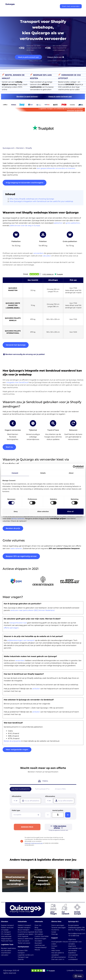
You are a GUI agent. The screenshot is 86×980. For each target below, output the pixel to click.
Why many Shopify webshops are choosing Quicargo (32, 199)
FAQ (53, 948)
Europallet (38, 930)
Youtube (79, 970)
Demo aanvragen (58, 925)
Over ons (38, 925)
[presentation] (31, 801)
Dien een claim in (58, 959)
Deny (16, 511)
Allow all (70, 511)
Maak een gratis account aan (34, 843)
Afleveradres (50, 796)
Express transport (7, 925)
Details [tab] (43, 473)
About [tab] (71, 473)
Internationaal (6, 936)
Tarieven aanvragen (59, 928)
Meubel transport (24, 928)
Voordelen (38, 941)
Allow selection (43, 511)
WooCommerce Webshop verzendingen (15, 881)
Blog (36, 928)
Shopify (29, 148)
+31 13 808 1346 (74, 936)
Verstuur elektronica (25, 939)
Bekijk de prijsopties (12, 741)
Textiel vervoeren (24, 943)
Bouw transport (24, 930)
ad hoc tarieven (18, 519)
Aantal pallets (58, 810)
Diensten (20, 148)
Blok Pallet (39, 932)
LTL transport (6, 932)
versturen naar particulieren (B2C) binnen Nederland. (32, 610)
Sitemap (54, 934)
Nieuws (37, 950)
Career (54, 932)
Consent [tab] (15, 473)
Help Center (56, 950)
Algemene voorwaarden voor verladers (75, 942)
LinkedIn (70, 970)
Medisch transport (24, 925)
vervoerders (38, 253)
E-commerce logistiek (26, 932)
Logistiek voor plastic (26, 934)
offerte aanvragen (11, 628)
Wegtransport (6, 939)
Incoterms (55, 930)
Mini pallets (39, 934)
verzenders (20, 660)
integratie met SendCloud (17, 382)
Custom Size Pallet (42, 936)
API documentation (59, 957)
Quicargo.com (9, 148)
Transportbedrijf (41, 947)
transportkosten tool (18, 623)
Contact (54, 946)
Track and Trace (7, 941)
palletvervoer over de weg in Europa (25, 226)
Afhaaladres (16, 796)
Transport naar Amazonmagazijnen (43, 881)
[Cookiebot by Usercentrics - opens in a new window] (74, 467)
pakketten (58, 223)
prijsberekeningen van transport (21, 640)
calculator (47, 256)
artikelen (36, 689)
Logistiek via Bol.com (26, 955)
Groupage (5, 930)
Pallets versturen (7, 928)
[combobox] (16, 801)
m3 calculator (6, 950)
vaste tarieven (16, 548)
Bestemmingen (40, 939)
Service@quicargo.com (77, 933)
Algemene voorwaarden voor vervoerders (75, 948)
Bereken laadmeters (8, 948)
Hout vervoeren (24, 941)
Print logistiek (23, 936)
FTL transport (6, 934)
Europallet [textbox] (17, 815)
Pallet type (16, 810)
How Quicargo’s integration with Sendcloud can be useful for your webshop (41, 201)
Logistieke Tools (7, 944)
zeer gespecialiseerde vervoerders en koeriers (56, 168)
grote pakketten (73, 223)
